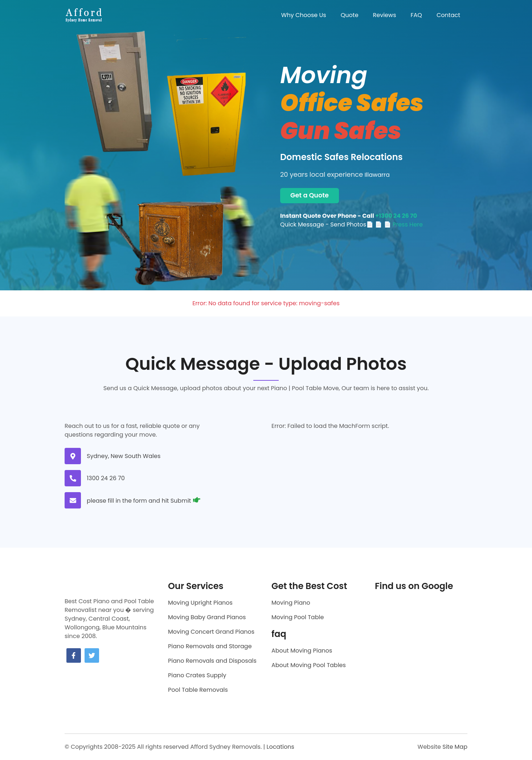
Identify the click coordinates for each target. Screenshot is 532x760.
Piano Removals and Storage (210, 646)
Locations (280, 747)
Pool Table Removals (198, 690)
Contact (448, 15)
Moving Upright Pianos (200, 603)
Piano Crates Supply (197, 675)
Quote (350, 15)
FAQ (416, 15)
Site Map (455, 747)
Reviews (385, 15)
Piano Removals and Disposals (212, 661)
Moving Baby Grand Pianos (207, 617)
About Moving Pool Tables (309, 665)
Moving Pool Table (298, 617)
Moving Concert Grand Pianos (211, 632)
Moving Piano (291, 603)
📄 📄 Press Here (399, 224)
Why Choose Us (304, 15)
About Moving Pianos (302, 651)
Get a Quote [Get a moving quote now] (310, 195)
